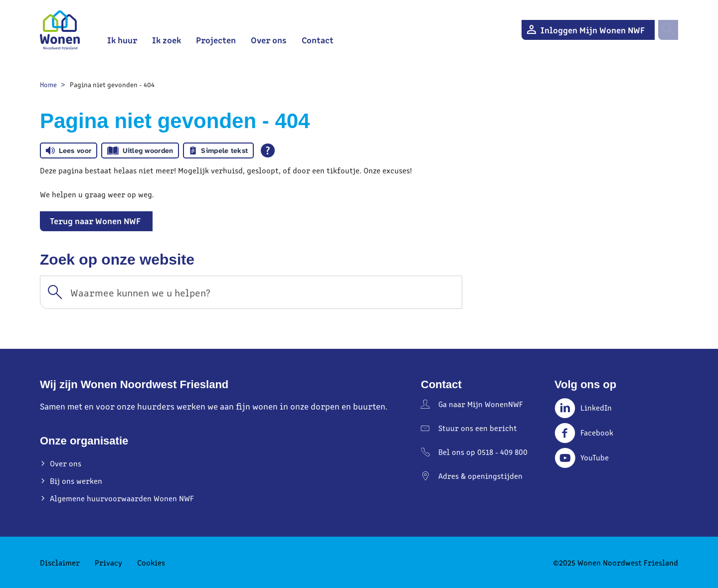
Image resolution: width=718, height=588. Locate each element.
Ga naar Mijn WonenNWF (481, 404)
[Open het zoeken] (668, 30)
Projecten (216, 40)
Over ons (269, 40)
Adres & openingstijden (480, 476)
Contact (318, 40)
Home (48, 84)
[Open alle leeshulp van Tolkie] (268, 150)
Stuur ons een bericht (478, 428)
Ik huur (122, 40)
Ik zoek (167, 40)
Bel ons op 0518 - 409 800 (483, 452)
